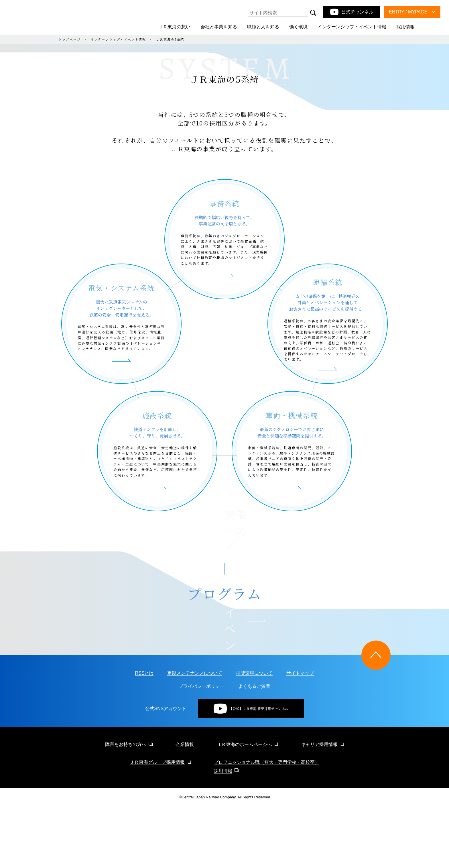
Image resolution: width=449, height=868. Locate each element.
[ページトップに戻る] (376, 717)
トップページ (70, 39)
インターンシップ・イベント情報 (118, 39)
